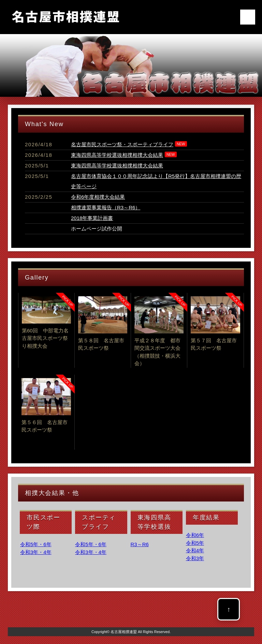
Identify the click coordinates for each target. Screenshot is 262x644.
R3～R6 (140, 544)
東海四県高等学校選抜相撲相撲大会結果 (117, 155)
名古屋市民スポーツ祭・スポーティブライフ (122, 144)
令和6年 (195, 535)
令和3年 (195, 558)
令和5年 (195, 543)
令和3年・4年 (36, 552)
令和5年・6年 (36, 544)
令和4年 (195, 550)
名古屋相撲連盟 (124, 632)
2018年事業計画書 (92, 218)
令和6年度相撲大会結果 (98, 197)
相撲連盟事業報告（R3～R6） (106, 207)
